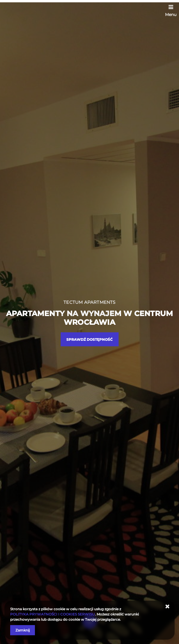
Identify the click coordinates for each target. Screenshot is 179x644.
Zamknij (23, 630)
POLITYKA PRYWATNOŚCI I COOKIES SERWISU (53, 614)
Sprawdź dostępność (89, 339)
